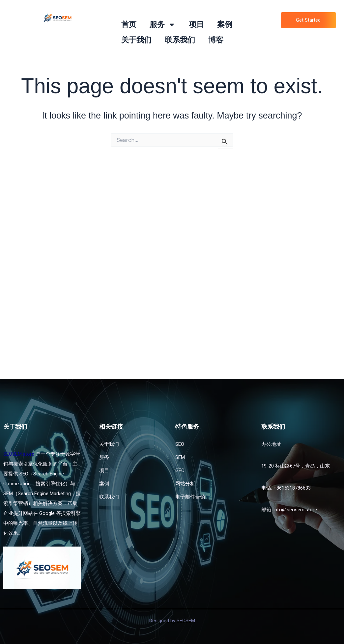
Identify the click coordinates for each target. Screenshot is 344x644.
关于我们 (136, 40)
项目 (196, 25)
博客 (216, 40)
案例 (225, 25)
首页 (129, 25)
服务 (163, 25)
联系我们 (180, 40)
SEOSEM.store (19, 454)
